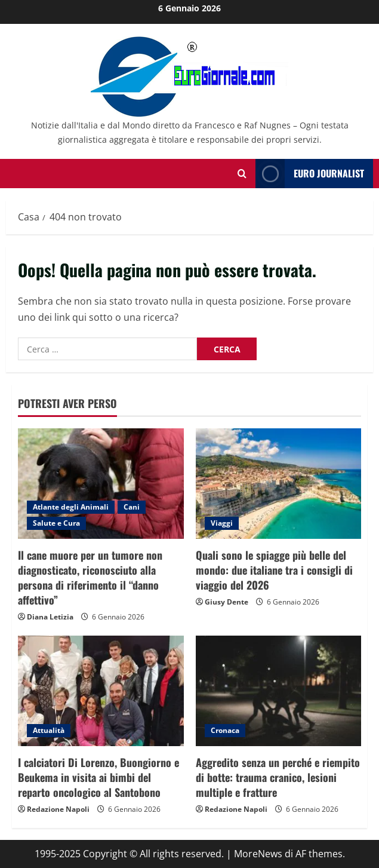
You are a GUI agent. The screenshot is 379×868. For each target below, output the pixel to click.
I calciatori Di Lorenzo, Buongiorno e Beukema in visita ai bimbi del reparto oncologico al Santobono (98, 777)
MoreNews (258, 854)
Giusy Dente (227, 602)
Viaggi (222, 523)
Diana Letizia (50, 617)
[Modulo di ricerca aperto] (242, 174)
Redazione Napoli (58, 809)
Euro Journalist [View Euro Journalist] (310, 174)
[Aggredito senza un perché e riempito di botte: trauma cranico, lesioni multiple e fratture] (279, 691)
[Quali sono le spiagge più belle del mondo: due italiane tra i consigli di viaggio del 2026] (279, 484)
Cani (132, 507)
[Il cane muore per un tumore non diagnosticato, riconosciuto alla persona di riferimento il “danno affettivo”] (101, 484)
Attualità (49, 730)
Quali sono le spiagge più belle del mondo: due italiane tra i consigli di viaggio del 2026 (274, 570)
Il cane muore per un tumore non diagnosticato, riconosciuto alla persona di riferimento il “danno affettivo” (90, 578)
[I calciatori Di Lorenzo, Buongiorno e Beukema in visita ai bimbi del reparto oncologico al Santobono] (101, 691)
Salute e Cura (56, 523)
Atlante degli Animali (71, 507)
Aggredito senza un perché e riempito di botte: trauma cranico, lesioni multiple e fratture (278, 777)
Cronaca (225, 730)
